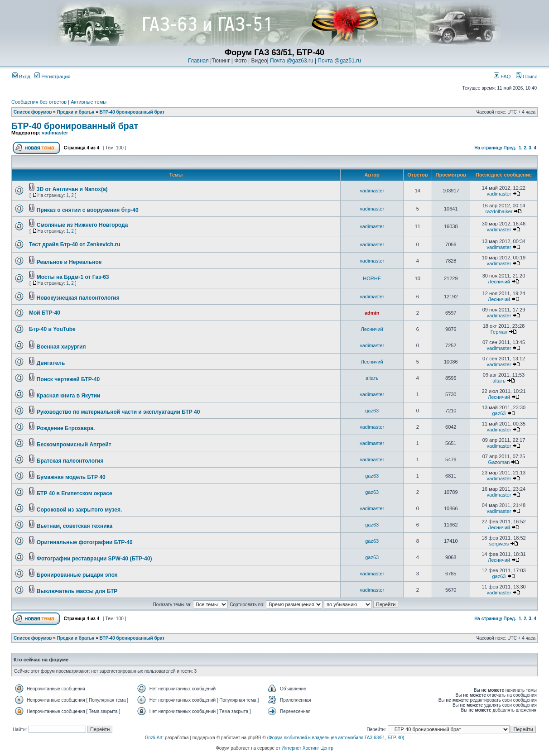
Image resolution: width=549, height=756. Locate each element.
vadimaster (55, 133)
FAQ (502, 77)
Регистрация (52, 77)
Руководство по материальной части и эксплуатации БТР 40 (118, 412)
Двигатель (51, 363)
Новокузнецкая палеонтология (78, 298)
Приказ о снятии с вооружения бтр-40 (88, 210)
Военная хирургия (61, 347)
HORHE (372, 278)
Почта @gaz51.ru (339, 61)
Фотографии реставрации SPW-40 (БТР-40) (94, 559)
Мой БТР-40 (45, 313)
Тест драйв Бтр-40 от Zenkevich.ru (75, 244)
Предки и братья (76, 112)
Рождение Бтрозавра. (66, 428)
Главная (198, 61)
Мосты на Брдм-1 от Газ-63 (73, 277)
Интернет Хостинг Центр (308, 748)
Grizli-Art (154, 738)
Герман (499, 332)
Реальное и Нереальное (69, 262)
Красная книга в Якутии (69, 396)
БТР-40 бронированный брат (132, 112)
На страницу (488, 148)
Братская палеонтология (70, 461)
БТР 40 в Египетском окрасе (75, 493)
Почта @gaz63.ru (292, 61)
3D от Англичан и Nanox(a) (72, 189)
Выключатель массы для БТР (77, 591)
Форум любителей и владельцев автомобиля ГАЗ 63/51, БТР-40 (336, 738)
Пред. (510, 148)
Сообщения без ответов (39, 102)
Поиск (526, 77)
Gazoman (499, 462)
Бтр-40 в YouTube (52, 329)
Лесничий (499, 282)
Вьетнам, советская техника (75, 526)
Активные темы (89, 102)
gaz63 (372, 411)
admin (372, 313)
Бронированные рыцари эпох (77, 575)
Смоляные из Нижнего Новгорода (82, 225)
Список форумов (33, 112)
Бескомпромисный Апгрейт (74, 445)
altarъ (372, 378)
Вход (21, 77)
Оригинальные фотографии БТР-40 (85, 542)
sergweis (499, 544)
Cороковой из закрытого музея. (79, 510)
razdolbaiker (499, 211)
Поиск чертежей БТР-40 (68, 379)
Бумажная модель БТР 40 (71, 477)
